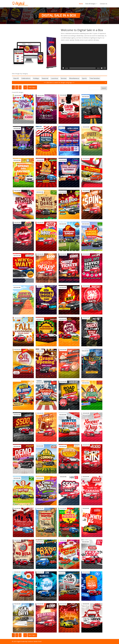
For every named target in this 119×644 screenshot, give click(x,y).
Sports (84, 78)
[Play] (63, 68)
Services (64, 78)
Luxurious (54, 78)
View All (16, 78)
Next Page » (32, 87)
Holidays (36, 78)
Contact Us (103, 4)
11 (25, 87)
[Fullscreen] (105, 68)
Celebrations (26, 78)
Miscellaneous (74, 78)
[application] (84, 57)
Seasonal (45, 78)
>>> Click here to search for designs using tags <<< (59, 82)
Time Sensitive (95, 78)
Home (81, 4)
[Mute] (102, 68)
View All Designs (90, 4)
